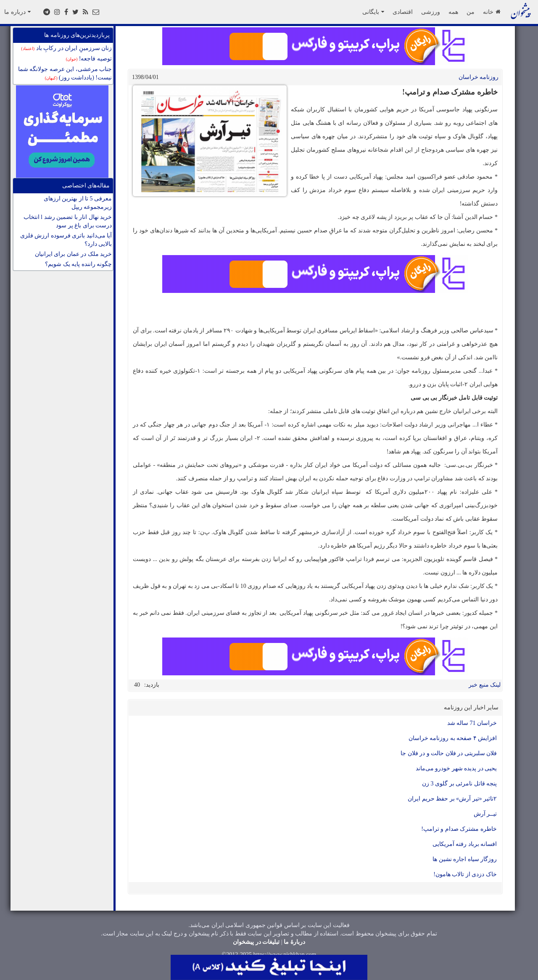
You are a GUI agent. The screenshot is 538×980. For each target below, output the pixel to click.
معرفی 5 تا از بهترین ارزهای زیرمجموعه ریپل (78, 203)
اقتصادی (403, 12)
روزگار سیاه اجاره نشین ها (465, 859)
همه (453, 12)
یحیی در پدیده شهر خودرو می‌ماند (456, 768)
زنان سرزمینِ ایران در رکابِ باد (66, 48)
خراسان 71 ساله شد (472, 723)
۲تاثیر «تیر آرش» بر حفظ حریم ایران (452, 799)
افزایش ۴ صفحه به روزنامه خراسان (453, 738)
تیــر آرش (485, 814)
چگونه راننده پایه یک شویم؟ (78, 264)
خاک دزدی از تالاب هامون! (465, 874)
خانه (492, 12)
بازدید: (152, 685)
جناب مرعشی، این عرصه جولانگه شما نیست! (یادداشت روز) (65, 73)
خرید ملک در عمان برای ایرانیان (74, 254)
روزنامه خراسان (479, 77)
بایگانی (373, 12)
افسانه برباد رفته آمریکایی (465, 844)
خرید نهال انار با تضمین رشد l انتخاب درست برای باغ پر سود (68, 221)
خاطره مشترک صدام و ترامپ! (459, 829)
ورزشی (431, 12)
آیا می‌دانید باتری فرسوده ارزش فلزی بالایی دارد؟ (66, 240)
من (471, 12)
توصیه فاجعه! (89, 59)
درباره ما (17, 12)
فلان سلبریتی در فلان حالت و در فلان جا (449, 753)
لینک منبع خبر (485, 685)
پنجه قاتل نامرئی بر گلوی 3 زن (459, 784)
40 (137, 685)
